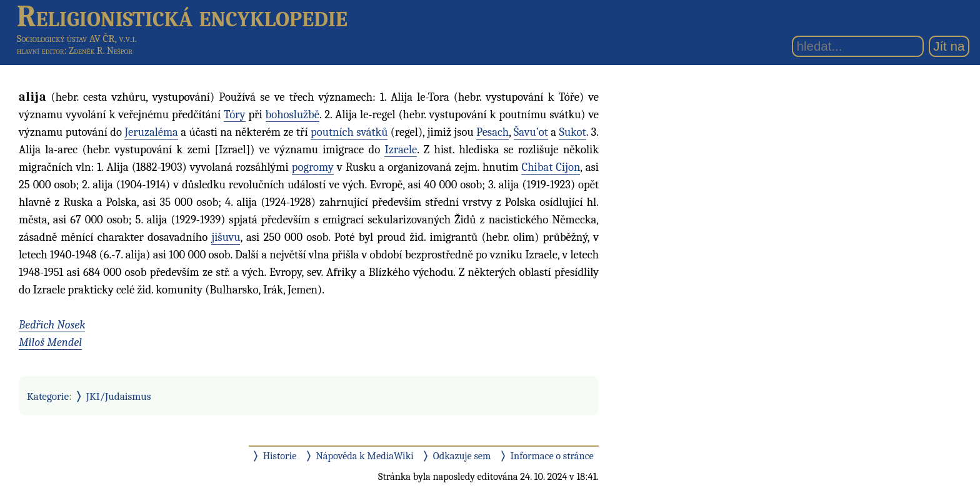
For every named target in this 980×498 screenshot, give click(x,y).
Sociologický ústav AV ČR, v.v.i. (77, 38)
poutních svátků (349, 132)
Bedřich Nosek (52, 325)
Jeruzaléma (151, 132)
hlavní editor (41, 51)
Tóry (234, 114)
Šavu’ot (531, 132)
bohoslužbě (292, 114)
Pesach (492, 132)
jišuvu (226, 237)
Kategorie (48, 396)
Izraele (401, 150)
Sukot (572, 132)
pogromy (313, 167)
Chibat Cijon (551, 167)
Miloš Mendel (50, 342)
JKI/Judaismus (119, 396)
